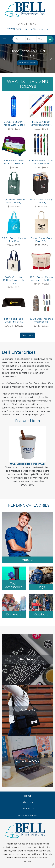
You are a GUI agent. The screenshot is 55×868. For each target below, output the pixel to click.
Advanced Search (28, 815)
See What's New (27, 63)
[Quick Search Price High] (42, 39)
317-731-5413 (14, 29)
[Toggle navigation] (5, 39)
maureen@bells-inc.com (36, 29)
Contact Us (28, 809)
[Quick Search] (19, 39)
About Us (28, 802)
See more (27, 335)
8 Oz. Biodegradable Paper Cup (27, 464)
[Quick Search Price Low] (31, 39)
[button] (4, 58)
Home (28, 796)
